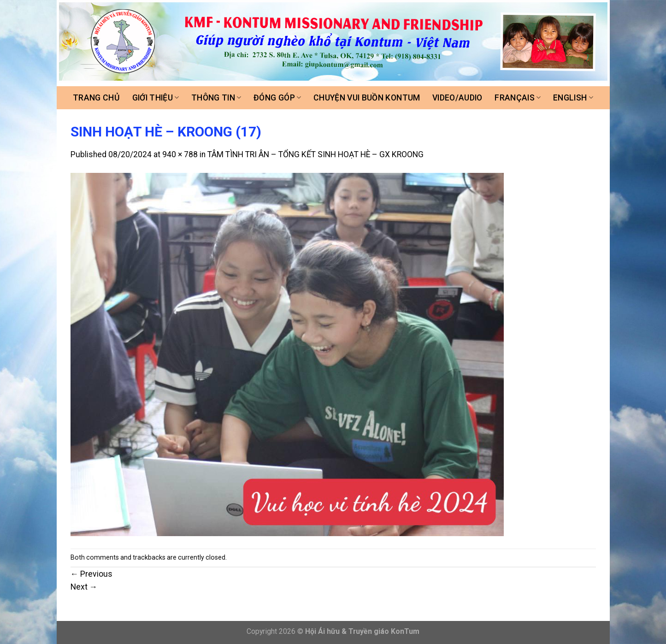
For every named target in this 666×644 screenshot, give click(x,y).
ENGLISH (573, 98)
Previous (92, 574)
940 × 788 (180, 154)
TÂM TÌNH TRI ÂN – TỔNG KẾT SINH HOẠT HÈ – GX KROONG (315, 154)
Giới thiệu (156, 98)
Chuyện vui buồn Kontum (367, 98)
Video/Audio (457, 98)
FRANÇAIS (518, 98)
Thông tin (216, 98)
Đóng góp (277, 98)
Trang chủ (96, 98)
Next (84, 587)
